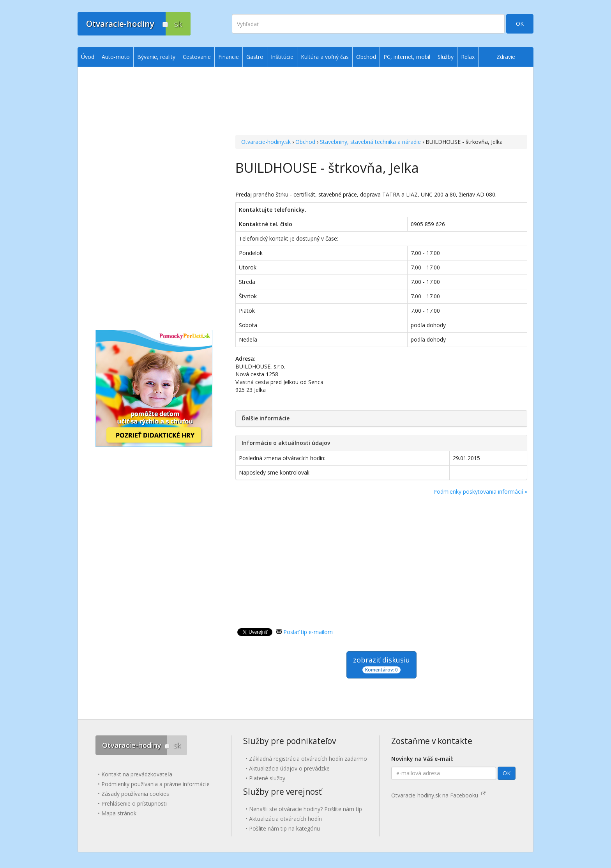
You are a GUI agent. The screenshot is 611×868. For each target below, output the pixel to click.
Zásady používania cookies (135, 794)
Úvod (88, 57)
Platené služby (267, 778)
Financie (229, 57)
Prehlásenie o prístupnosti (134, 803)
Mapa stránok (119, 813)
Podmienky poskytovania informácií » (480, 492)
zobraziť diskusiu (381, 664)
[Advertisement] (381, 102)
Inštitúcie (282, 57)
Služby (446, 57)
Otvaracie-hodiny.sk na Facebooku (438, 795)
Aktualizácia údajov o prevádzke (289, 768)
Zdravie (506, 57)
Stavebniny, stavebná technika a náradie (370, 142)
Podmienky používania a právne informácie (155, 784)
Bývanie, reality (156, 57)
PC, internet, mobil (407, 57)
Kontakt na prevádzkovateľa (137, 774)
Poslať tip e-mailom (308, 632)
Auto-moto (116, 57)
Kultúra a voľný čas (325, 57)
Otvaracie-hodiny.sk (266, 142)
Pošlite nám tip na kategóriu (284, 828)
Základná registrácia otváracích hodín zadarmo (308, 759)
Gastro (255, 57)
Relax (468, 57)
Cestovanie (197, 57)
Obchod (305, 142)
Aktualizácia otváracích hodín (285, 819)
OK (520, 24)
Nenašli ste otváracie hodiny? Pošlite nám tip (305, 809)
